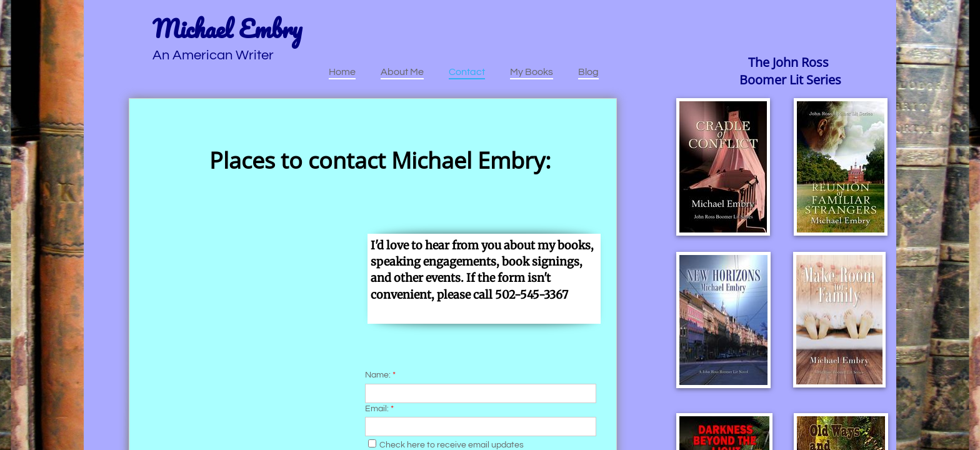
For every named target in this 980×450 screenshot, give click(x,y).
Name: (380, 375)
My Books (532, 72)
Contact (467, 72)
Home (342, 72)
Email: (379, 409)
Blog (588, 72)
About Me (402, 72)
